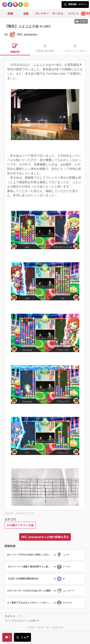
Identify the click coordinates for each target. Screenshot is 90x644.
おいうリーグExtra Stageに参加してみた (28, 555)
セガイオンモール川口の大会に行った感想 (29, 591)
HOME (31, 627)
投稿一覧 (44, 627)
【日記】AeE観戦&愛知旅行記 (23, 579)
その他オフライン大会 (20, 525)
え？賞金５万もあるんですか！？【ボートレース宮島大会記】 (30, 603)
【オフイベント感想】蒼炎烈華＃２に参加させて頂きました (30, 567)
